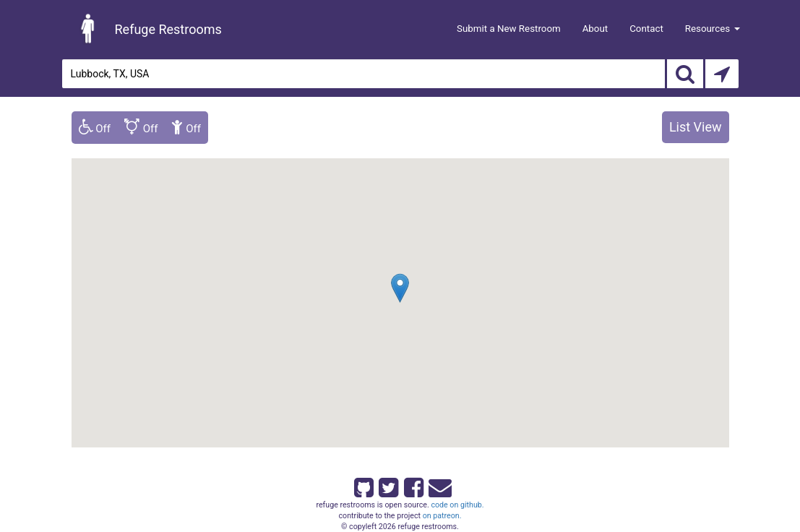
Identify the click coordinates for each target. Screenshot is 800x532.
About (595, 29)
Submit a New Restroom (509, 29)
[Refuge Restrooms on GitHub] (363, 485)
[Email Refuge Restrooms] (437, 485)
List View (696, 127)
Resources (713, 29)
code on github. (457, 505)
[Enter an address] (364, 74)
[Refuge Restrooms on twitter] (387, 485)
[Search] (685, 74)
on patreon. (442, 516)
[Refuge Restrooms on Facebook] (413, 485)
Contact (646, 29)
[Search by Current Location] (722, 74)
